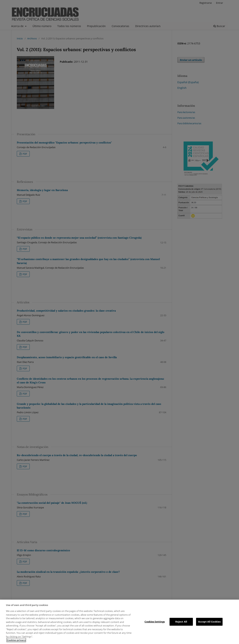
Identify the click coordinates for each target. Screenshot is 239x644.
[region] (119, 622)
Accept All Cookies (209, 622)
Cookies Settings (155, 622)
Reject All (181, 622)
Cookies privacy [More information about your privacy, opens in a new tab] (16, 640)
